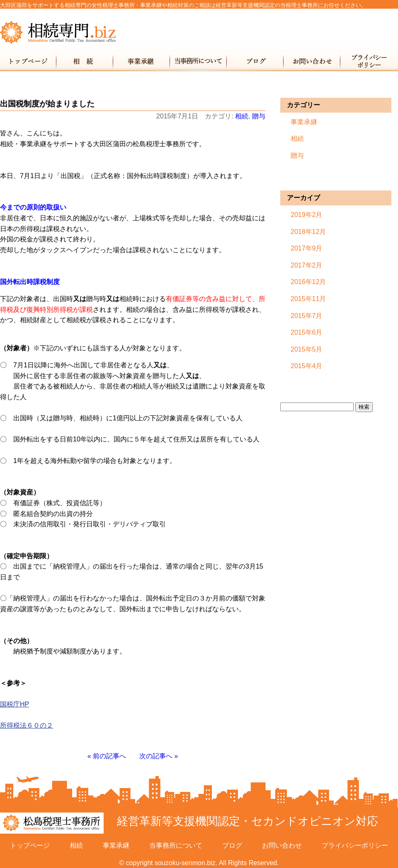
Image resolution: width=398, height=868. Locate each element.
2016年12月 (308, 282)
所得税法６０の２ (27, 725)
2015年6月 (307, 332)
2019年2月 (307, 215)
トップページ (28, 61)
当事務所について (199, 61)
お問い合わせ (312, 61)
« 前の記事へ (107, 756)
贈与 (259, 116)
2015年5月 (307, 349)
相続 (85, 61)
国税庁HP (15, 704)
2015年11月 (308, 299)
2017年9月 (307, 248)
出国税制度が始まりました (47, 104)
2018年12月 (308, 232)
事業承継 (142, 61)
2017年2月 (307, 265)
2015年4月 (307, 366)
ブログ (256, 61)
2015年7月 (307, 316)
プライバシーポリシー (369, 61)
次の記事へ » (159, 756)
